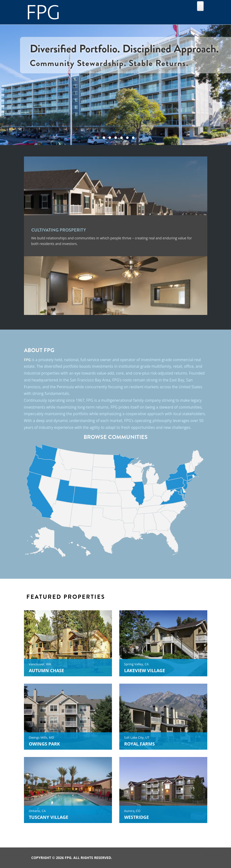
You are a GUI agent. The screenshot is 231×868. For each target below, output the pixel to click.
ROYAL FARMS (139, 744)
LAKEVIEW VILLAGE (145, 670)
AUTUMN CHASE (46, 670)
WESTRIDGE (137, 817)
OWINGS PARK (44, 744)
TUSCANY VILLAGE (49, 817)
